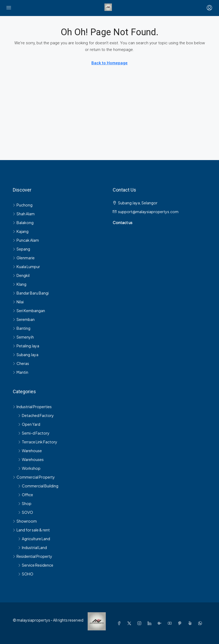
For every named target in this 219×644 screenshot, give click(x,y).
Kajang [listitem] (21, 231)
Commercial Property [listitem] (34, 477)
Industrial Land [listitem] (33, 547)
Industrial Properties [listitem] (32, 407)
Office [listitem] (26, 495)
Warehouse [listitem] (30, 451)
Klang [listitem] (20, 284)
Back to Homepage (109, 63)
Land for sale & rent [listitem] (31, 530)
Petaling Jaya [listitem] (26, 346)
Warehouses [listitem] (31, 459)
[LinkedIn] (151, 623)
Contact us (123, 222)
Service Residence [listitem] (36, 565)
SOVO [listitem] (26, 512)
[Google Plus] (161, 623)
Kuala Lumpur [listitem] (26, 267)
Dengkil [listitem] (21, 275)
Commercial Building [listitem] (38, 486)
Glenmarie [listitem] (24, 258)
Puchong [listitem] (23, 205)
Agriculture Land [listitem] (34, 539)
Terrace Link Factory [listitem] (38, 442)
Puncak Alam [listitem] (26, 240)
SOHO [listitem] (26, 574)
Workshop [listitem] (29, 468)
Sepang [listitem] (21, 249)
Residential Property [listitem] (33, 556)
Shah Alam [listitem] (24, 214)
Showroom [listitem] (25, 521)
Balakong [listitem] (23, 222)
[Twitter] (130, 623)
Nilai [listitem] (18, 302)
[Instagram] (140, 623)
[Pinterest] (181, 623)
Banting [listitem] (22, 328)
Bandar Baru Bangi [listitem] (31, 293)
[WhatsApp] (201, 623)
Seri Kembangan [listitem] (29, 311)
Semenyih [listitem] (23, 337)
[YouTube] (171, 623)
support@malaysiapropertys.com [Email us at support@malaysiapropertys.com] (148, 212)
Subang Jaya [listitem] (26, 355)
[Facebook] (120, 623)
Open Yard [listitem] (29, 424)
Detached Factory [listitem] (36, 415)
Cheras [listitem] (21, 363)
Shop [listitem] (25, 503)
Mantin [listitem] (21, 372)
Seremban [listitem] (24, 319)
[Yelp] (191, 623)
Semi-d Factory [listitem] (34, 433)
